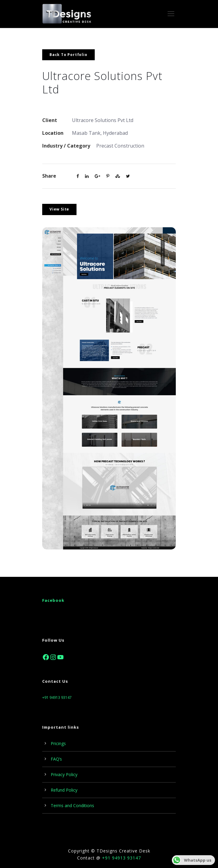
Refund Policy (64, 790)
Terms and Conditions (72, 805)
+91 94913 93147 (57, 697)
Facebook (53, 600)
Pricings (58, 743)
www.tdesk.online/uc (64, 103)
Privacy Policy (64, 774)
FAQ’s (56, 759)
